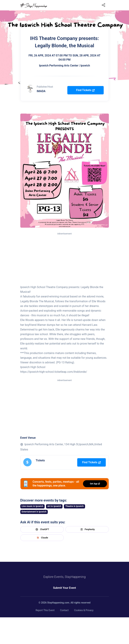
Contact (64, 610)
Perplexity (87, 529)
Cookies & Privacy (84, 610)
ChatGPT (42, 529)
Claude (42, 538)
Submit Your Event (65, 588)
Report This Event (45, 610)
